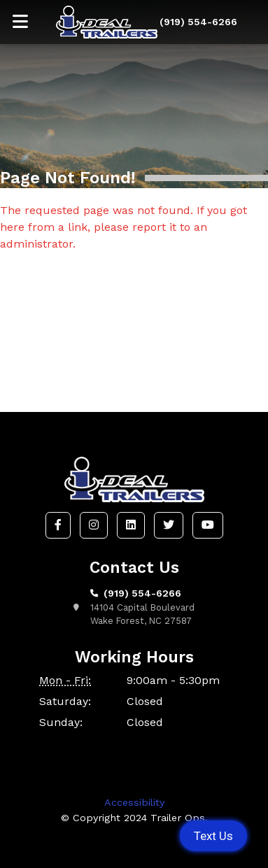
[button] (58, 525)
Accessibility (134, 802)
